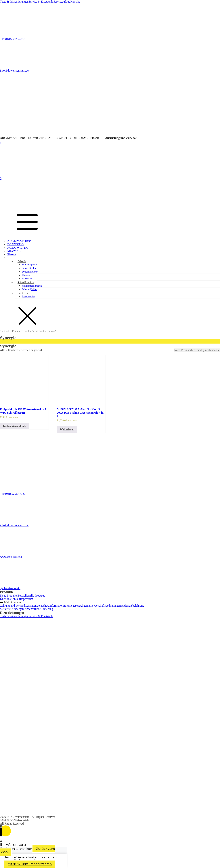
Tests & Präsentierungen (14, 2)
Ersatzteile (23, 293)
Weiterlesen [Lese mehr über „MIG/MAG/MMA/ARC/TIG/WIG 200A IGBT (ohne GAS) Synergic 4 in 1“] (67, 429)
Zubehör (22, 261)
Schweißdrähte (29, 289)
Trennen (26, 275)
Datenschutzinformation (49, 606)
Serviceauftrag (62, 2)
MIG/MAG (81, 138)
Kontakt (75, 2)
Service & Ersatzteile (41, 2)
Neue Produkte (9, 596)
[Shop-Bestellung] (197, 350)
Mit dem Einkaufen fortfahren (30, 864)
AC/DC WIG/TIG (60, 138)
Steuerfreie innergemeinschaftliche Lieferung (26, 609)
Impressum (27, 599)
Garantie (30, 606)
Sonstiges (27, 279)
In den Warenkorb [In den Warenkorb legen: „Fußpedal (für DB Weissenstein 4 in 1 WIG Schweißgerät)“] (15, 426)
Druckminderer (30, 272)
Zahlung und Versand (13, 606)
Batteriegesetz (71, 606)
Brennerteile (28, 297)
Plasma (95, 138)
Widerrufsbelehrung (132, 606)
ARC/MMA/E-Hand (13, 138)
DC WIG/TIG (37, 138)
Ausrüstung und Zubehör (121, 138)
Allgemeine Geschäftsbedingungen (100, 606)
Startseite (5, 331)
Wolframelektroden (32, 286)
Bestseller (23, 596)
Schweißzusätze (26, 282)
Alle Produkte (37, 596)
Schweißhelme (29, 268)
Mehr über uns (13, 602)
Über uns (5, 599)
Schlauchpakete (30, 265)
